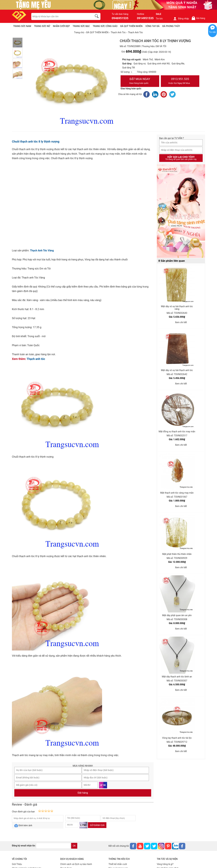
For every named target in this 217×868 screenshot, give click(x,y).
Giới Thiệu (17, 864)
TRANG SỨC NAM (22, 26)
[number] (133, 72)
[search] (97, 17)
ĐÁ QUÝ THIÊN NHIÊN (131, 26)
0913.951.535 (180, 81)
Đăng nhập (181, 19)
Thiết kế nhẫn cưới (118, 864)
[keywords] (60, 16)
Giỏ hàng (198, 18)
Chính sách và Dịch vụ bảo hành (76, 864)
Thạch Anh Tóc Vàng (42, 250)
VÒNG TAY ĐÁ (152, 26)
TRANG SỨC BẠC (81, 26)
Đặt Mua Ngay (140, 81)
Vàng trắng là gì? (165, 864)
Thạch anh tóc (36, 359)
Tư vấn (212, 32)
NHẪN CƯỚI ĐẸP (61, 26)
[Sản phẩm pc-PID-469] (181, 211)
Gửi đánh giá (97, 825)
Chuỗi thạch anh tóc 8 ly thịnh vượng (36, 141)
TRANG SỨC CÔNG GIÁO (105, 26)
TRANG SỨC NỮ (42, 26)
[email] (53, 846)
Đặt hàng (83, 793)
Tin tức (159, 19)
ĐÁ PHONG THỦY (171, 26)
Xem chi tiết (181, 322)
